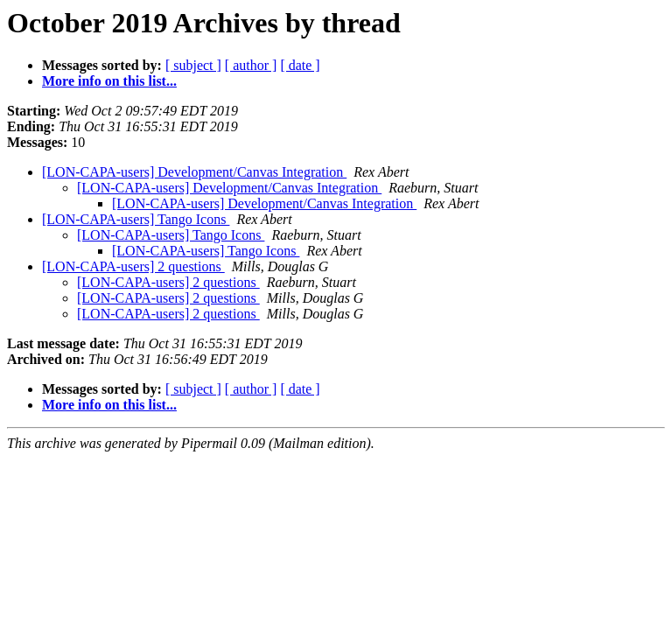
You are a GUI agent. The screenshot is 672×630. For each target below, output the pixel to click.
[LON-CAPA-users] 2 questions (133, 266)
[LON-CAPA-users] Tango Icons (136, 219)
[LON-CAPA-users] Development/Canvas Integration (194, 172)
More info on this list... (109, 81)
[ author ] (251, 65)
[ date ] (300, 65)
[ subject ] (193, 65)
